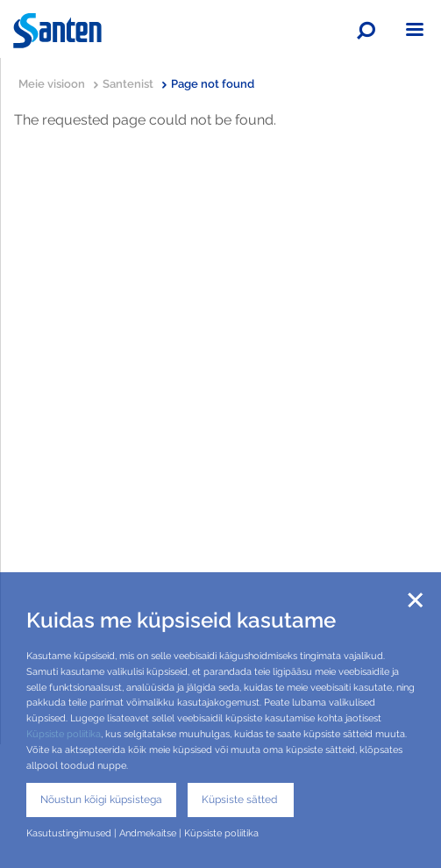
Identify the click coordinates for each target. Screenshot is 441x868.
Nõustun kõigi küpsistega (101, 800)
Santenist (135, 84)
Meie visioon (58, 84)
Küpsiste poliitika (64, 734)
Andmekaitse (148, 833)
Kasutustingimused (69, 833)
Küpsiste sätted (241, 800)
